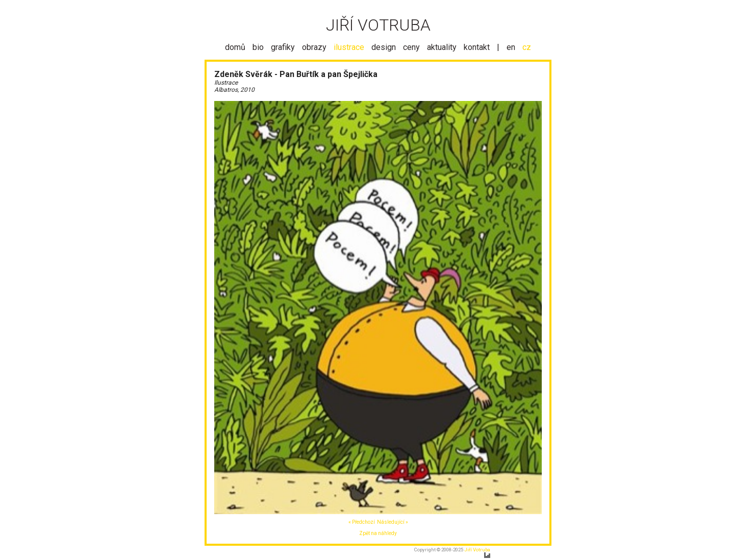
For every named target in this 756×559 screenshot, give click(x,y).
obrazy (314, 47)
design (384, 47)
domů (235, 47)
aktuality (442, 47)
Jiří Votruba (477, 550)
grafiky (283, 47)
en (511, 47)
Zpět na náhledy (378, 533)
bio (258, 47)
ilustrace (349, 47)
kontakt (477, 47)
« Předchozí (362, 522)
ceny (411, 47)
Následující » (393, 522)
